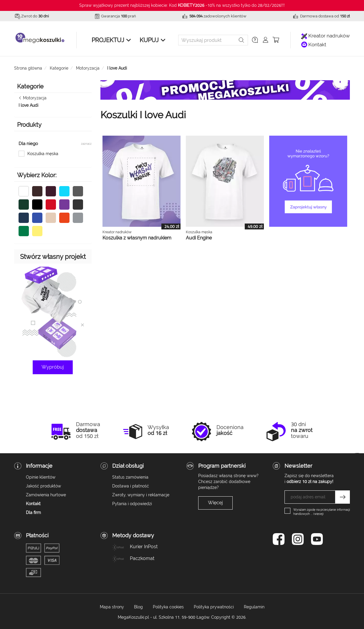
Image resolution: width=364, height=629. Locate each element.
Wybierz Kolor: (37, 175)
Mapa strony (112, 607)
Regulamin (254, 607)
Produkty (29, 125)
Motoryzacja (35, 98)
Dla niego (28, 144)
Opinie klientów (41, 477)
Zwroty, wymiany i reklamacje (141, 495)
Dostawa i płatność (131, 486)
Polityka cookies (168, 607)
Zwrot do (35, 16)
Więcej (215, 503)
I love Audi (28, 105)
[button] (255, 40)
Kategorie (30, 86)
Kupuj (149, 40)
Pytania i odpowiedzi (132, 504)
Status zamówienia (130, 477)
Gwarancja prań (119, 16)
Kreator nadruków (326, 36)
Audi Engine (199, 238)
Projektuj (108, 40)
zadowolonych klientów (218, 16)
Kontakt (314, 45)
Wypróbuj (53, 367)
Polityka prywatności (214, 607)
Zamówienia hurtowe (46, 495)
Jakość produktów (43, 486)
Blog (138, 607)
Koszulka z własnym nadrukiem (137, 238)
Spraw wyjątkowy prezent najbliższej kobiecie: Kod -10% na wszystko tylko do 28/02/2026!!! (182, 5)
